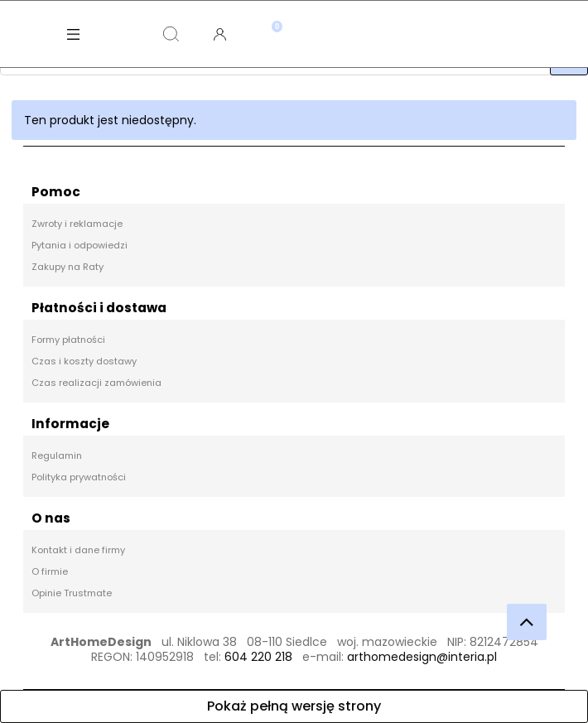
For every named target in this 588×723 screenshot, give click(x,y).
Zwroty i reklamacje (77, 224)
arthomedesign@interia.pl (422, 657)
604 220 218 (258, 657)
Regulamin (57, 455)
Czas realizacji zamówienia (96, 383)
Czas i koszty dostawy (84, 361)
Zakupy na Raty (67, 267)
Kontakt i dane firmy (78, 550)
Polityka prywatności (79, 477)
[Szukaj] (172, 34)
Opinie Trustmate (72, 593)
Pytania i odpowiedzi (80, 245)
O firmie (50, 571)
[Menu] (74, 34)
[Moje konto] (220, 34)
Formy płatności (68, 340)
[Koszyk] (269, 21)
